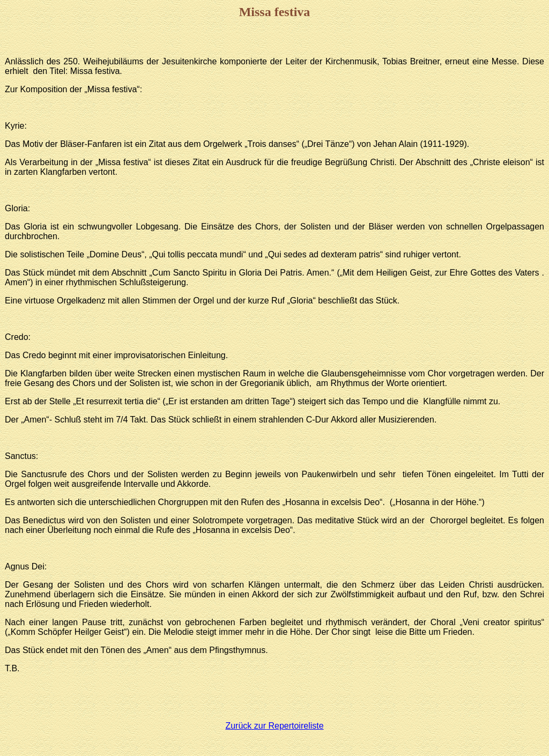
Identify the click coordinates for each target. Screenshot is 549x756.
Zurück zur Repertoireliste (274, 726)
